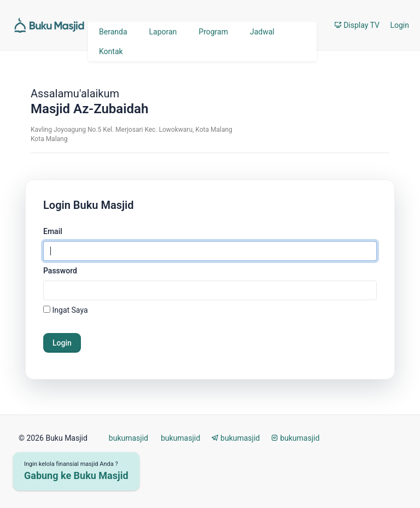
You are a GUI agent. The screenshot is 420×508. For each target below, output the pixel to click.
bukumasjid (127, 438)
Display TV (357, 25)
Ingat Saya (70, 310)
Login (399, 25)
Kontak (111, 51)
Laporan (163, 32)
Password (60, 271)
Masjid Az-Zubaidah (89, 109)
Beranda (113, 32)
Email (53, 231)
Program (213, 32)
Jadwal (262, 32)
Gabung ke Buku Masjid (76, 475)
